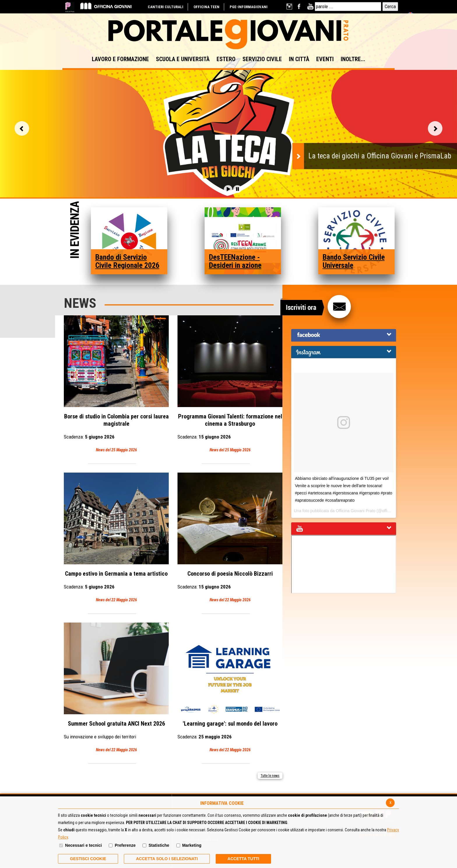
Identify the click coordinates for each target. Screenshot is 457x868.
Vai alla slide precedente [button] (22, 128)
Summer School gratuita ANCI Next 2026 (116, 688)
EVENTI (325, 59)
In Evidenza (75, 231)
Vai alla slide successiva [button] (435, 128)
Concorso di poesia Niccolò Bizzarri (230, 538)
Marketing (192, 845)
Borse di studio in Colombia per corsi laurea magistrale (116, 384)
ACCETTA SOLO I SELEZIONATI (167, 859)
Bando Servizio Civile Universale (354, 261)
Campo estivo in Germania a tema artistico (116, 538)
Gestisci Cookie (88, 859)
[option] (228, 131)
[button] (228, 189)
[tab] (344, 335)
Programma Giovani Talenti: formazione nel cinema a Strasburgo (230, 384)
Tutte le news (270, 776)
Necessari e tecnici (83, 845)
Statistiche (159, 845)
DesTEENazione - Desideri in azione (235, 261)
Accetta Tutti (244, 859)
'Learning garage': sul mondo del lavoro (230, 688)
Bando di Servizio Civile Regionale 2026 (127, 261)
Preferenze (125, 845)
